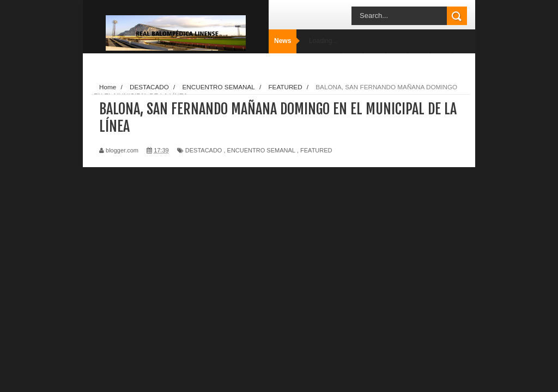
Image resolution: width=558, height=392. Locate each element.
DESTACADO (204, 150)
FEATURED (316, 150)
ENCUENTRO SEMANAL (261, 150)
